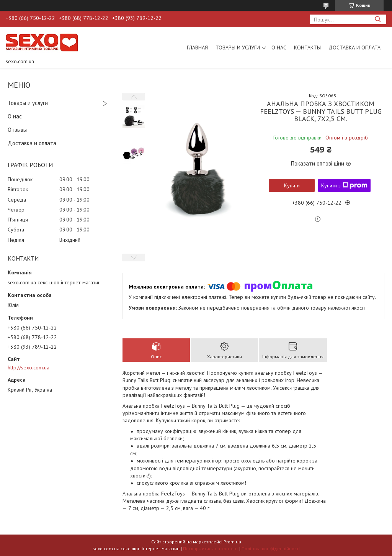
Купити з (344, 185)
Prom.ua (232, 542)
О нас (279, 48)
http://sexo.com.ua (29, 367)
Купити (292, 185)
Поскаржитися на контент (211, 549)
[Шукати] (378, 19)
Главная (197, 48)
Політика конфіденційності (271, 549)
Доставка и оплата (354, 48)
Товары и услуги (238, 48)
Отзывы (17, 130)
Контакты (307, 48)
